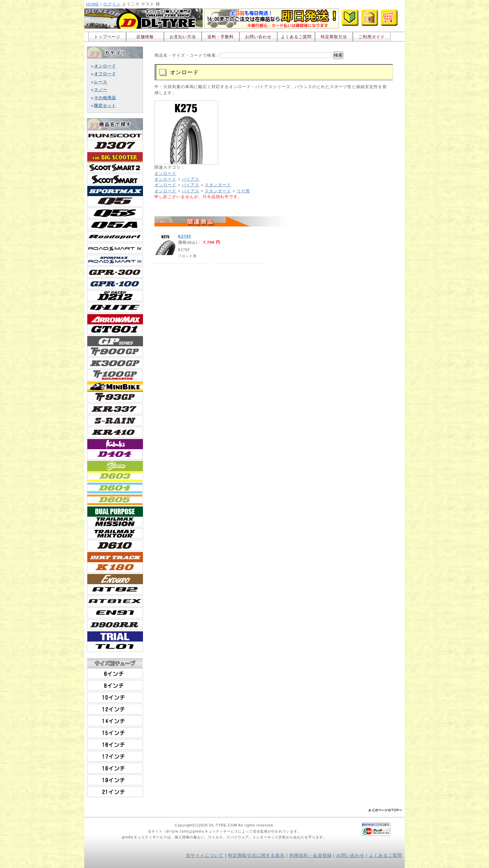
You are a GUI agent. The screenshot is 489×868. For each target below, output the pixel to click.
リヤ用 (243, 191)
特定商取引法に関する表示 (256, 856)
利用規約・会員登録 (311, 856)
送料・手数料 (221, 37)
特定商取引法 (334, 37)
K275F (185, 236)
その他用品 (105, 98)
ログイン (112, 4)
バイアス (191, 179)
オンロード (105, 66)
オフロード (105, 74)
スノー (101, 90)
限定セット (105, 105)
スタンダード (218, 185)
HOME (93, 4)
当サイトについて (205, 856)
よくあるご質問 (296, 37)
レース (101, 82)
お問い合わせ (258, 37)
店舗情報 (145, 37)
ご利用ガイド (372, 37)
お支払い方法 (183, 37)
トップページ (107, 37)
